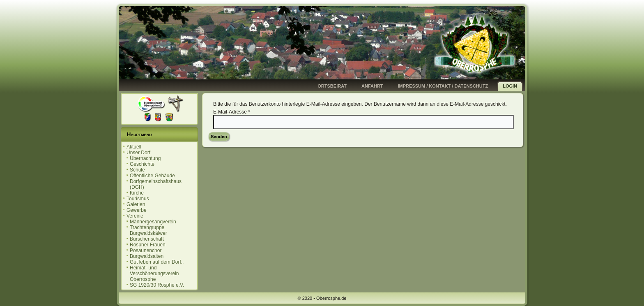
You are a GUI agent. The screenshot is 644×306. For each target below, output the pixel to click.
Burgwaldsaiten (147, 256)
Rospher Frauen (148, 245)
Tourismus (138, 199)
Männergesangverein (153, 222)
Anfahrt (372, 86)
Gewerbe (137, 210)
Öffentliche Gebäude (152, 176)
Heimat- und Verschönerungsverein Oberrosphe (154, 274)
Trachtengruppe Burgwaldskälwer (148, 230)
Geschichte (142, 164)
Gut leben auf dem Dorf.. (157, 262)
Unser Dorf (138, 153)
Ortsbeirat (332, 86)
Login (510, 86)
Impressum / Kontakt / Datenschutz (443, 86)
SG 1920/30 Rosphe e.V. (157, 285)
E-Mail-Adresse (232, 112)
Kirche (137, 193)
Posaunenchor (146, 250)
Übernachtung (145, 158)
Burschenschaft (147, 239)
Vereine (135, 216)
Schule (137, 170)
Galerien (136, 204)
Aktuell (134, 147)
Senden (219, 137)
